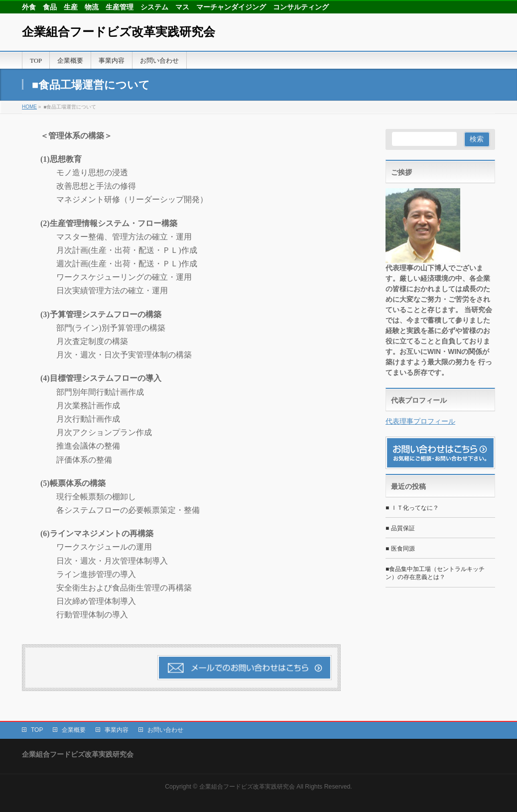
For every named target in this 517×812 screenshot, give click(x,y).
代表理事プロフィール (420, 421)
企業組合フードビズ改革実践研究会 (119, 32)
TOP (37, 730)
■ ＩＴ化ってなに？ (412, 508)
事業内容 (117, 730)
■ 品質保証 (400, 528)
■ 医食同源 (400, 549)
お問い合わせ (165, 730)
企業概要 (74, 730)
